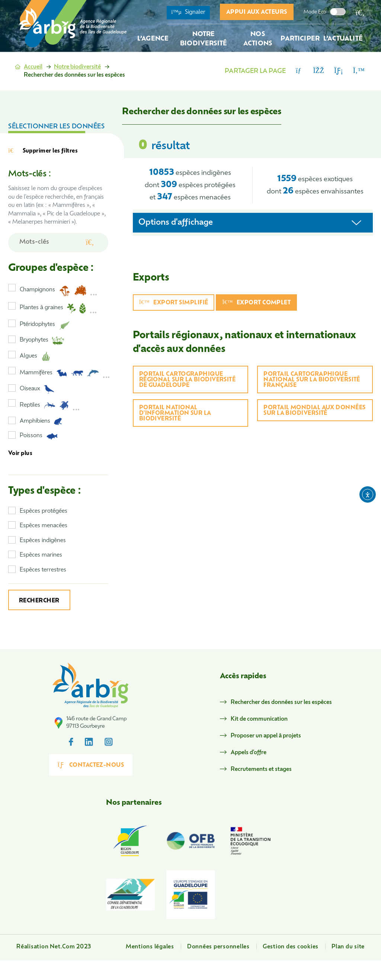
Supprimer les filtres (43, 151)
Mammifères (65, 373)
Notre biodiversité (77, 67)
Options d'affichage (176, 223)
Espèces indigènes (43, 541)
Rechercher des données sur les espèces (281, 703)
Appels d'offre (249, 753)
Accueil (33, 67)
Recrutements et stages (261, 770)
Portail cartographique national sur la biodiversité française (312, 380)
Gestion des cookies (291, 947)
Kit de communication (259, 719)
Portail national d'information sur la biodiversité (175, 414)
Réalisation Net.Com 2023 (54, 947)
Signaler (188, 12)
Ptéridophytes (45, 325)
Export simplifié (174, 303)
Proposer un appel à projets (266, 736)
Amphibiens (41, 422)
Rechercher (39, 601)
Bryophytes (42, 341)
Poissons (39, 436)
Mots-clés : (29, 174)
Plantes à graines (58, 308)
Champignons (59, 291)
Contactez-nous (91, 765)
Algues (35, 356)
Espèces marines (41, 555)
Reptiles (50, 406)
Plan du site (348, 947)
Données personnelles (218, 947)
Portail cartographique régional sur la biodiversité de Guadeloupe (188, 380)
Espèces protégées (44, 511)
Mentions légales (150, 947)
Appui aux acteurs (257, 12)
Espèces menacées (44, 526)
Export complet (256, 303)
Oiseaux (37, 389)
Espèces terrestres (43, 570)
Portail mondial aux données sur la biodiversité (314, 411)
